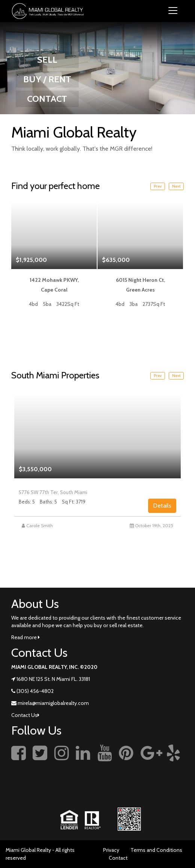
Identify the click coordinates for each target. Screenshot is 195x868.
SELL (47, 60)
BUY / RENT (47, 79)
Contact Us (25, 715)
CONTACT (47, 99)
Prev (158, 186)
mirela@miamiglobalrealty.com (53, 703)
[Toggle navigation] (173, 11)
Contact (118, 858)
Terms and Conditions (156, 850)
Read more (25, 637)
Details (162, 506)
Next (176, 186)
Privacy (111, 850)
